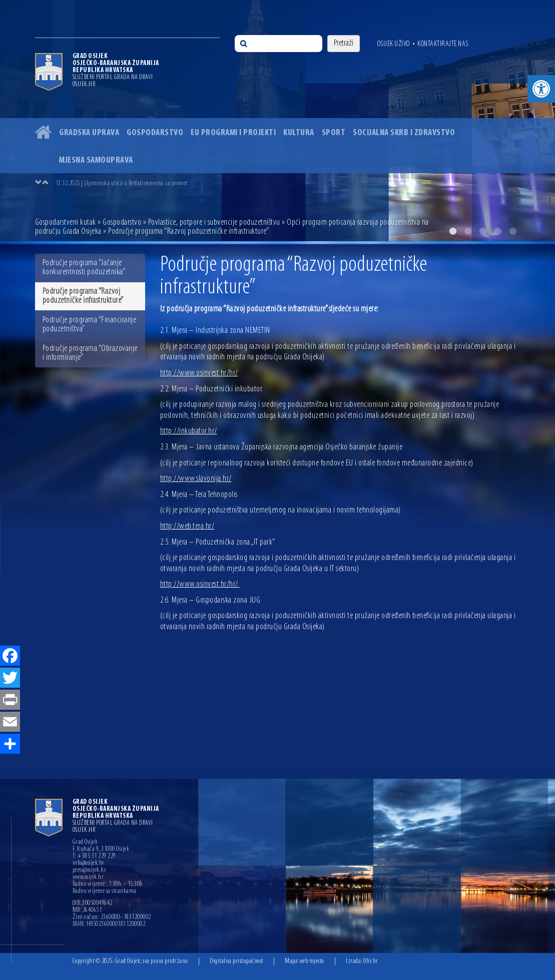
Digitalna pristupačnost (236, 961)
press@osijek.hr (90, 870)
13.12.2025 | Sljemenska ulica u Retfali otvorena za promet (122, 183)
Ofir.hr (371, 961)
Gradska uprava (89, 133)
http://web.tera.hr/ (187, 526)
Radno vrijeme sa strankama (105, 891)
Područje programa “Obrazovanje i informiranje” (90, 353)
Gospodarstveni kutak (66, 222)
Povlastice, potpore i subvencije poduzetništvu (214, 222)
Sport (334, 133)
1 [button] (453, 231)
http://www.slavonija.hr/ (196, 479)
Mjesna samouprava (96, 160)
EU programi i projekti (233, 133)
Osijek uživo (394, 44)
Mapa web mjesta (305, 961)
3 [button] (483, 231)
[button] (541, 89)
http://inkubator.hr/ (189, 431)
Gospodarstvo (155, 133)
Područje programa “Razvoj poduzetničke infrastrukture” (83, 296)
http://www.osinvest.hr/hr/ (199, 373)
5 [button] (513, 231)
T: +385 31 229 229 (94, 856)
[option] (288, 183)
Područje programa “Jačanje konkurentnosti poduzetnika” (84, 268)
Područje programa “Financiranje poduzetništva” (90, 325)
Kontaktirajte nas (443, 44)
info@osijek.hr (89, 863)
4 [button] (498, 231)
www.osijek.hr (88, 877)
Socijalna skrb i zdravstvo (404, 133)
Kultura (299, 133)
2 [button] (468, 231)
